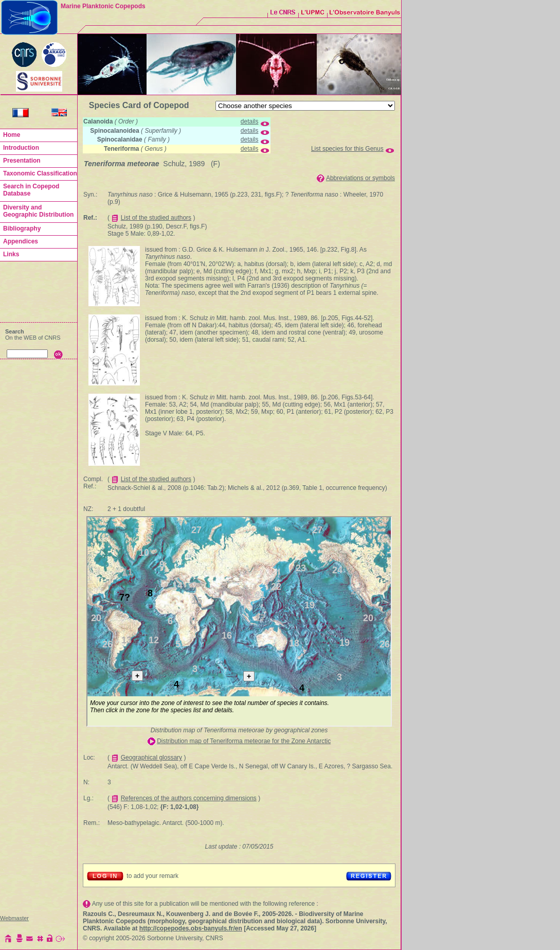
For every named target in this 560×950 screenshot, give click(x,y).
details (250, 121)
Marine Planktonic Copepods (103, 6)
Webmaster (14, 918)
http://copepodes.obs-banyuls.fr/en (191, 928)
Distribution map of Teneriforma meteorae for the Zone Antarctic (244, 741)
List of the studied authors (156, 218)
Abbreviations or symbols (360, 178)
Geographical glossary (151, 758)
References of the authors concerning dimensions (189, 798)
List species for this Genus (347, 149)
